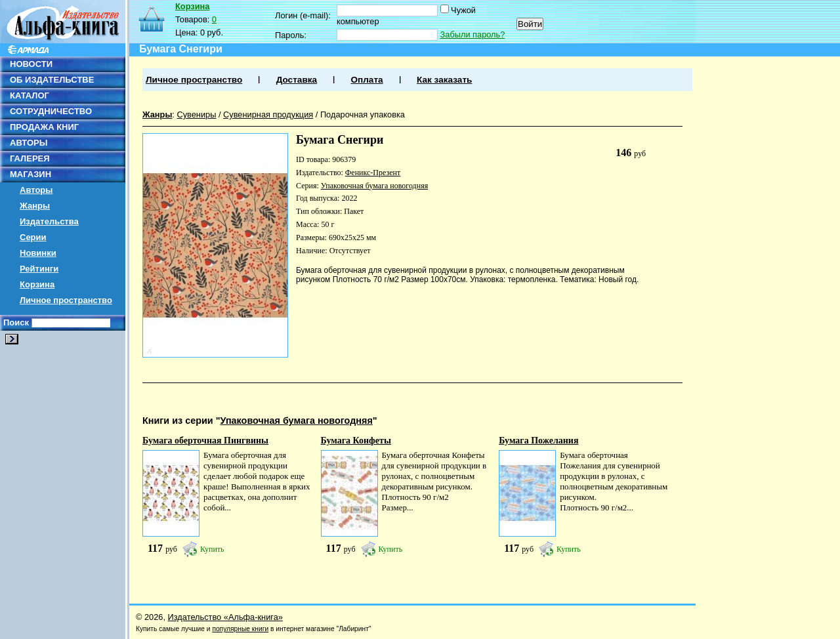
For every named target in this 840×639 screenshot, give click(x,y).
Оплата (367, 80)
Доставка (297, 80)
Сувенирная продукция (268, 114)
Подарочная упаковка (363, 114)
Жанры (35, 206)
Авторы (36, 190)
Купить (212, 549)
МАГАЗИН (31, 174)
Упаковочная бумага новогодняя (374, 186)
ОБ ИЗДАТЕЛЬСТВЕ (52, 80)
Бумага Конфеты (356, 441)
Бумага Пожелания (538, 441)
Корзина (37, 284)
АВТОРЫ (29, 143)
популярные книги (240, 629)
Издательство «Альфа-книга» (225, 617)
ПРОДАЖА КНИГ (44, 127)
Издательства (49, 221)
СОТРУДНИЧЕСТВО (51, 111)
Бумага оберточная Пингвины (205, 441)
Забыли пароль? (473, 34)
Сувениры (196, 114)
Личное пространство (66, 300)
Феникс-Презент (373, 173)
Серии (33, 237)
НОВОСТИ (31, 64)
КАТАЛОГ (30, 95)
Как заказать (444, 80)
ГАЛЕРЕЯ (30, 158)
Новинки (38, 253)
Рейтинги (39, 269)
